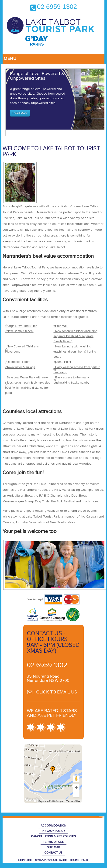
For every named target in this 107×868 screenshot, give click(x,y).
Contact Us (54, 853)
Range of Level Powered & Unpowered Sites (37, 76)
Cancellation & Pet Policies (54, 836)
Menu (10, 59)
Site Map (53, 847)
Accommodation (54, 826)
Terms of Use (53, 842)
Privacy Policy (53, 831)
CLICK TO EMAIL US (57, 692)
